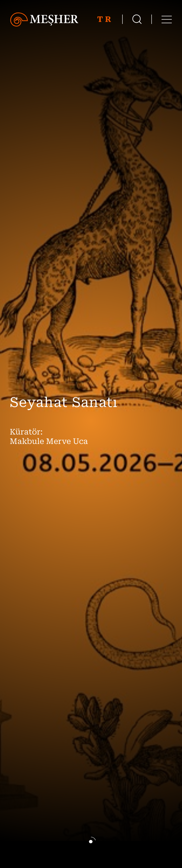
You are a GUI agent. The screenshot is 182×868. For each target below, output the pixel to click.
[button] (91, 842)
